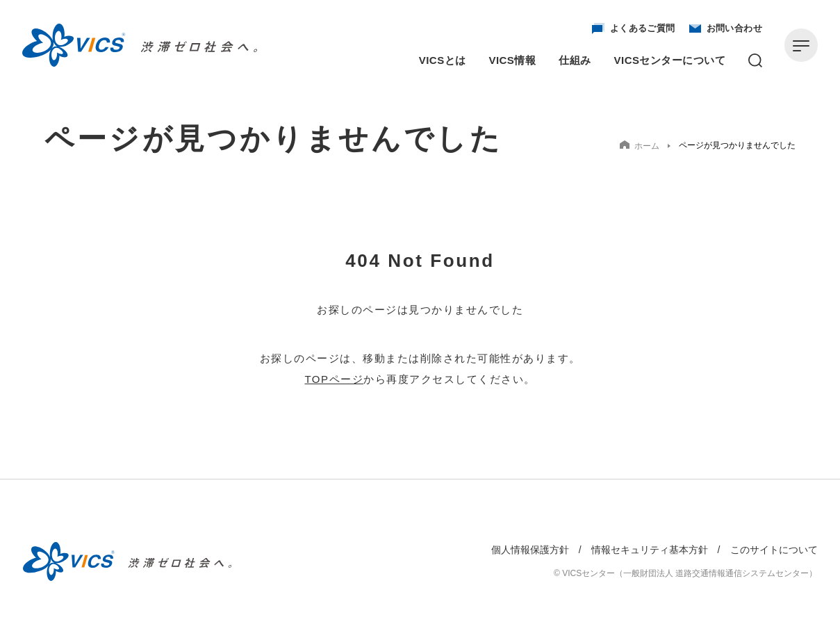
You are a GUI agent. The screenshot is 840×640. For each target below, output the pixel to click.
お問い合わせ (726, 28)
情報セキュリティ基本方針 (650, 550)
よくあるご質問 (634, 28)
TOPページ (334, 379)
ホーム (640, 146)
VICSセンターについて (670, 60)
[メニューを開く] (801, 45)
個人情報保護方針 (530, 550)
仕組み (575, 60)
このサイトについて (774, 550)
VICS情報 (513, 60)
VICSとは (443, 60)
